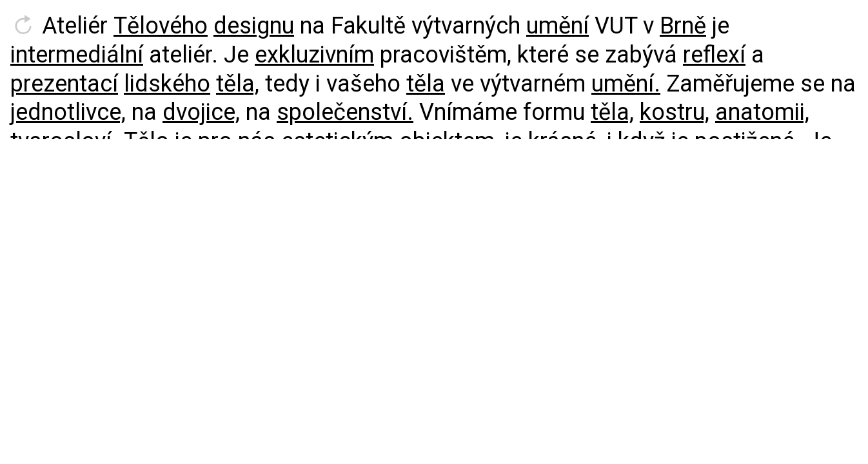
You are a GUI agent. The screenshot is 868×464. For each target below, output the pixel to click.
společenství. (345, 112)
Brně (683, 26)
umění (557, 26)
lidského (167, 84)
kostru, (675, 112)
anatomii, (762, 112)
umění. (626, 84)
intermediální (77, 55)
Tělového (161, 26)
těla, (238, 84)
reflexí (714, 55)
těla (426, 84)
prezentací (64, 84)
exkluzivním (314, 55)
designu (254, 26)
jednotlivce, (68, 112)
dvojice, (201, 112)
